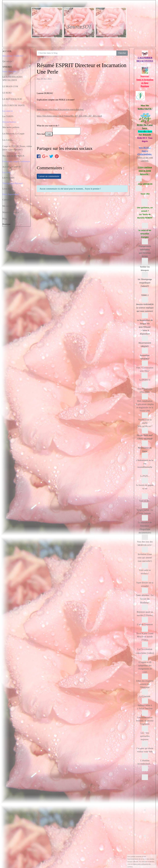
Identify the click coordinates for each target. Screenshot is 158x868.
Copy (49, 134)
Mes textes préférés (11, 127)
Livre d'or (7, 189)
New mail (41, 134)
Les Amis (7, 172)
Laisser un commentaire (49, 176)
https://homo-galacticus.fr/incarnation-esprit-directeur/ (60, 109)
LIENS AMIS (8, 178)
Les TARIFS (8, 116)
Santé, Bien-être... (10, 72)
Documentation (9, 122)
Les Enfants (8, 140)
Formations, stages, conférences (16, 161)
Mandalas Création (11, 212)
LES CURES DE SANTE (14, 105)
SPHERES (7, 67)
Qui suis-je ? (8, 61)
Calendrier (7, 200)
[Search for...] (77, 53)
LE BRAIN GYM (10, 86)
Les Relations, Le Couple (13, 134)
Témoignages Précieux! (13, 183)
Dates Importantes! (11, 194)
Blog (5, 219)
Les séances (8, 111)
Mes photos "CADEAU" (13, 56)
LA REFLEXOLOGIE (12, 99)
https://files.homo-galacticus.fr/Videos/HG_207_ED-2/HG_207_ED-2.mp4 (69, 116)
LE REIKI (7, 93)
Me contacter (8, 206)
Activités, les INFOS (11, 167)
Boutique (6, 224)
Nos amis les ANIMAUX (13, 156)
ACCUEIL (7, 51)
